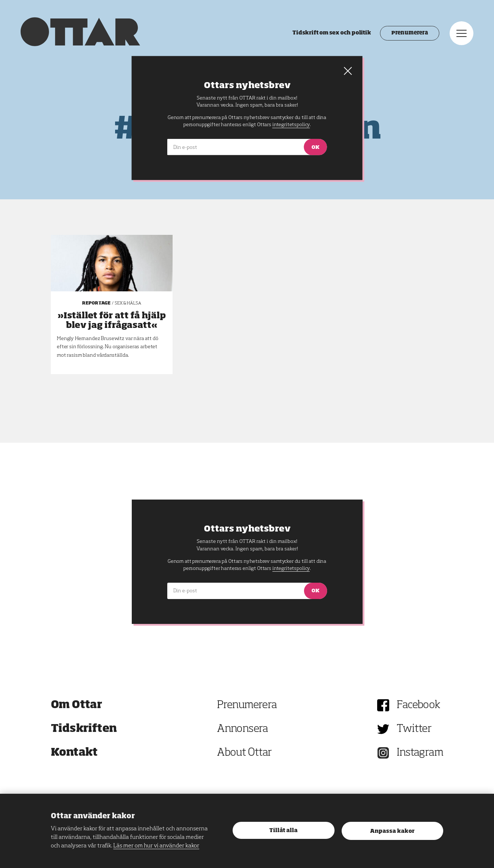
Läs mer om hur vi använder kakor (156, 846)
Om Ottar (76, 705)
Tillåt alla (283, 831)
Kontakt (74, 753)
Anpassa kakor (392, 831)
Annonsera (243, 729)
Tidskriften (84, 729)
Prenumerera (409, 34)
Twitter (414, 729)
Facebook (418, 705)
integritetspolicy (291, 568)
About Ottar (244, 753)
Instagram (420, 753)
